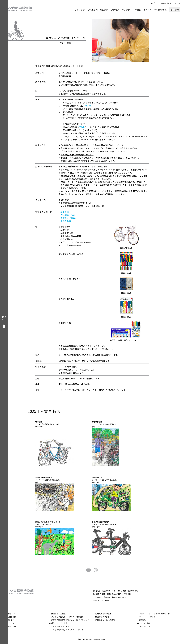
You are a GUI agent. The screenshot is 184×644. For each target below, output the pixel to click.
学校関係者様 (160, 10)
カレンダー (127, 10)
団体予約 (175, 10)
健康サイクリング (106, 617)
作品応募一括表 (72, 215)
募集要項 (69, 212)
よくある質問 (147, 623)
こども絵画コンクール (66, 629)
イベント (147, 10)
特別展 (138, 10)
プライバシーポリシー (150, 617)
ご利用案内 (92, 10)
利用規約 (145, 620)
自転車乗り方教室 (64, 614)
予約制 (92, 106)
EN (179, 3)
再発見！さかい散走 (107, 614)
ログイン (155, 3)
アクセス (115, 10)
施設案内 (104, 10)
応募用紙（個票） (73, 218)
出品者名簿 (70, 221)
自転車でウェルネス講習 (109, 620)
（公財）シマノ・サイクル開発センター (157, 614)
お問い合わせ (166, 3)
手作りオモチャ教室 (65, 626)
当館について (20, 614)
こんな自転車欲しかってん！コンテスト (73, 632)
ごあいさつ (80, 10)
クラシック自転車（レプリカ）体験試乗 (73, 617)
